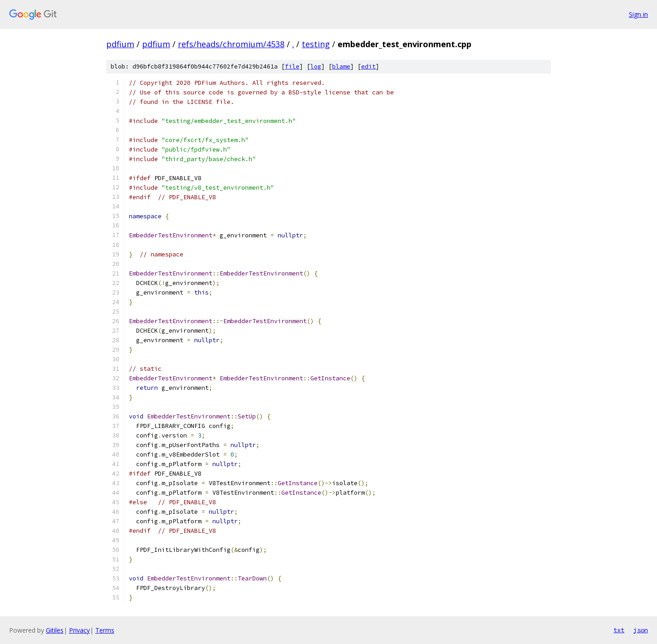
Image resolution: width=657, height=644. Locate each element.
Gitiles (55, 630)
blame (341, 66)
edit (368, 66)
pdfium (120, 44)
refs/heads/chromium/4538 (231, 44)
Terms (105, 630)
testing (316, 44)
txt (619, 630)
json (641, 630)
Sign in (638, 14)
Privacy (79, 630)
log (316, 66)
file (292, 66)
